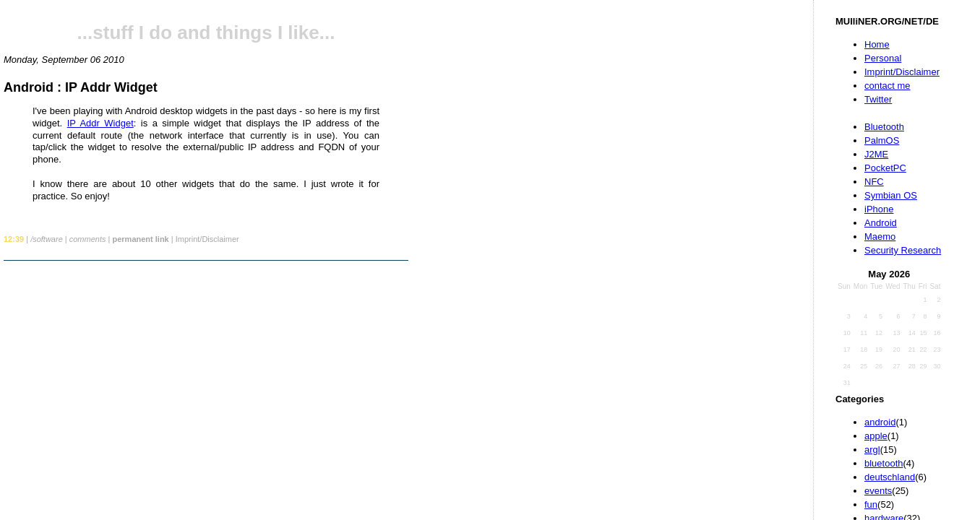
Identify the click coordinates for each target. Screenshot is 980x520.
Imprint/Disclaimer (902, 72)
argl (872, 450)
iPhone (879, 209)
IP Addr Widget (100, 123)
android (880, 422)
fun (871, 504)
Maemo (880, 237)
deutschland (890, 477)
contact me (887, 86)
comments (88, 239)
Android (881, 223)
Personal (883, 58)
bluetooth (884, 463)
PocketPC (885, 168)
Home (877, 44)
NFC (874, 182)
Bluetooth (884, 127)
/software (47, 239)
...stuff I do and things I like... (206, 32)
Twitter (878, 99)
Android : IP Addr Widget (81, 87)
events (878, 491)
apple (876, 436)
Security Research (903, 250)
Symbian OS (891, 195)
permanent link (140, 239)
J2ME (876, 154)
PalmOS (882, 140)
